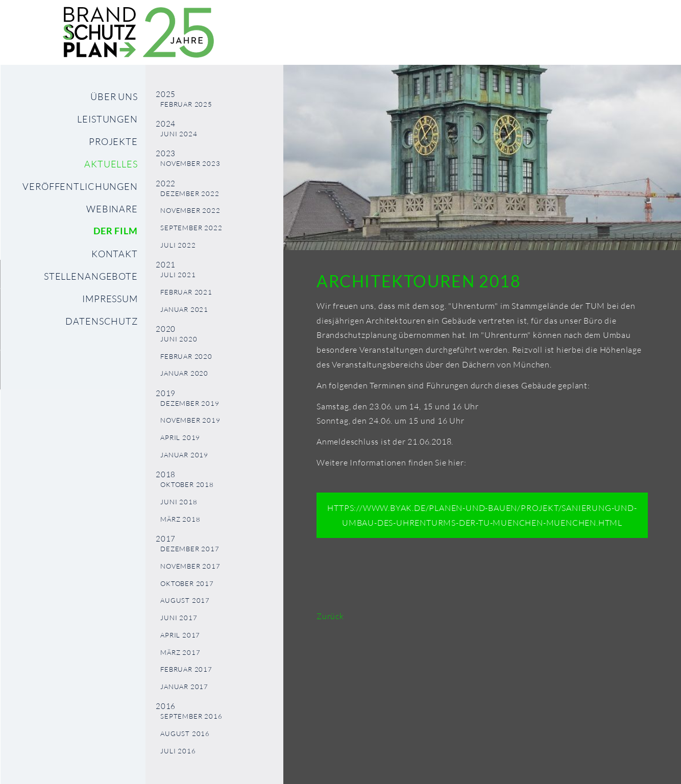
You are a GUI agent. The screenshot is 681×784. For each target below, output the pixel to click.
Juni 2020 (179, 339)
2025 (166, 94)
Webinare (112, 209)
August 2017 (185, 601)
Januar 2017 (184, 687)
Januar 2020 (184, 373)
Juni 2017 (179, 618)
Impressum (110, 299)
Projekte (113, 141)
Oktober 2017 (187, 584)
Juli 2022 (178, 245)
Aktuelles (111, 164)
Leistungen (107, 119)
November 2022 (190, 211)
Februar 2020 (186, 357)
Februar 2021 (186, 292)
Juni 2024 (179, 134)
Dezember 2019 (190, 403)
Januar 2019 (184, 455)
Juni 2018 (179, 502)
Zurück (330, 616)
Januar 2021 (184, 310)
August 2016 (185, 734)
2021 (166, 265)
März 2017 (180, 653)
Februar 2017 (186, 669)
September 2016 (191, 716)
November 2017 (190, 566)
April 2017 (180, 635)
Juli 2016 (178, 751)
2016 (166, 706)
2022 (166, 183)
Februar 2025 (186, 104)
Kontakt (115, 254)
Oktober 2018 (187, 485)
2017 (166, 539)
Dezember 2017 (190, 549)
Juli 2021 (178, 275)
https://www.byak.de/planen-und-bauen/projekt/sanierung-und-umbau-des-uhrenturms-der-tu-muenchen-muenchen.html (482, 515)
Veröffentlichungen (80, 186)
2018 (166, 474)
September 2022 (191, 228)
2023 (166, 153)
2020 (166, 329)
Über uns (114, 96)
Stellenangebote (91, 276)
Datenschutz (102, 321)
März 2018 (180, 519)
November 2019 (190, 420)
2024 (166, 124)
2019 (166, 393)
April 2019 (180, 438)
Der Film (116, 231)
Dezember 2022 (190, 194)
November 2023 (190, 164)
